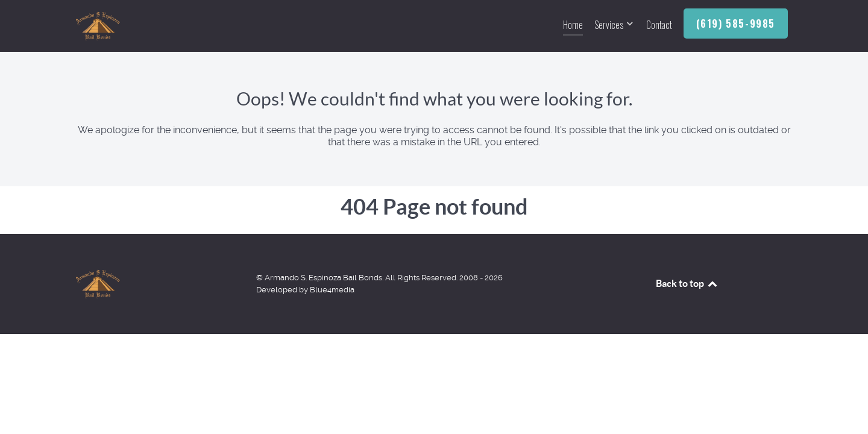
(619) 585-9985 (736, 24)
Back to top (687, 283)
